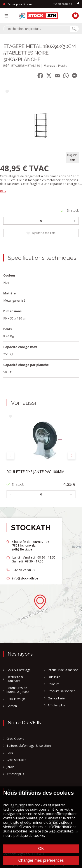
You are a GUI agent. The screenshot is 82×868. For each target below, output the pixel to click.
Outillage (54, 677)
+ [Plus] (74, 221)
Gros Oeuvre (16, 739)
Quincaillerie (56, 698)
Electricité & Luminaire (15, 679)
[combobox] (37, 29)
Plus (3, 191)
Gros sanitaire (16, 760)
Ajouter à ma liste (41, 233)
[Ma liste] (74, 15)
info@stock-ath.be (25, 578)
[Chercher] (74, 29)
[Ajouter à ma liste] (7, 92)
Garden (12, 706)
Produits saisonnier (61, 691)
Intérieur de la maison (63, 670)
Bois (10, 753)
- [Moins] (8, 221)
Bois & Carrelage (19, 670)
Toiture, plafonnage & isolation (29, 746)
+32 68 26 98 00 (63, 4)
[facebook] (78, 4)
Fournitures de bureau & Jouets (18, 690)
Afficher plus (56, 705)
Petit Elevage (16, 699)
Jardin (10, 767)
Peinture (54, 684)
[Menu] (7, 16)
